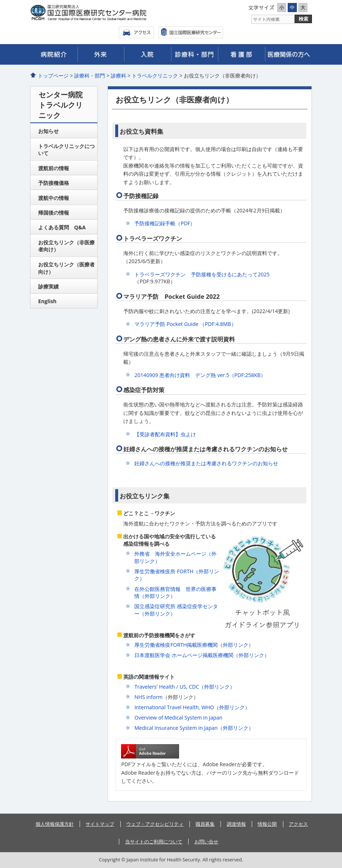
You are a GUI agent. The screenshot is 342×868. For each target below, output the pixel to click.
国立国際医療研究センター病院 (100, 13)
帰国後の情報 (54, 213)
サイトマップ (100, 824)
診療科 (119, 76)
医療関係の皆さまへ (288, 54)
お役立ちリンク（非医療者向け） (66, 246)
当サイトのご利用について (154, 842)
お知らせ (48, 131)
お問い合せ (206, 842)
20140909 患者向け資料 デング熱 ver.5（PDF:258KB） (200, 375)
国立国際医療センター (191, 32)
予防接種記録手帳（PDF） (165, 223)
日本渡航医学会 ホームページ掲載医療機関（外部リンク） (202, 655)
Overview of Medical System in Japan (178, 718)
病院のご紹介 (54, 54)
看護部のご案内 (241, 54)
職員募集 (205, 824)
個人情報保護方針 (55, 824)
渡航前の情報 (54, 168)
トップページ (53, 76)
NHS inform (148, 697)
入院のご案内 (148, 54)
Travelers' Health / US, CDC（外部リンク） (185, 687)
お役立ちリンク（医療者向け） (66, 268)
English (47, 301)
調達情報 (236, 824)
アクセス (137, 32)
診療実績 (48, 286)
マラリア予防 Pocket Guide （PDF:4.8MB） (185, 324)
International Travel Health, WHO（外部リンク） (192, 707)
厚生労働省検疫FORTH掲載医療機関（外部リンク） (194, 645)
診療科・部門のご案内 (194, 54)
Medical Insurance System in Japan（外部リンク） (194, 728)
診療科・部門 (90, 76)
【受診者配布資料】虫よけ (165, 434)
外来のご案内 (101, 54)
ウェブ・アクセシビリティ (155, 824)
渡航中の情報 (54, 198)
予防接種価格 (54, 183)
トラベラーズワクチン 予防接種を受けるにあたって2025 (202, 274)
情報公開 (267, 824)
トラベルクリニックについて (66, 150)
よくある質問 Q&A (62, 227)
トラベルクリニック (155, 76)
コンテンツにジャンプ (0, 0)
